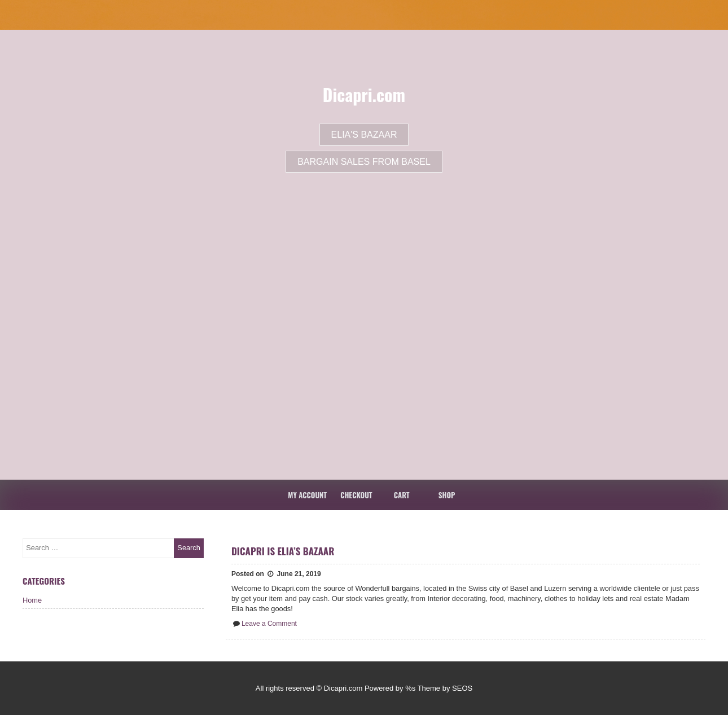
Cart (402, 495)
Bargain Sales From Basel (364, 162)
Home (32, 600)
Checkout (356, 495)
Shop (447, 495)
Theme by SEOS (445, 688)
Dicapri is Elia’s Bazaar (283, 551)
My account (307, 495)
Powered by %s (390, 688)
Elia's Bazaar (364, 135)
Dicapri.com (364, 95)
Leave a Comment (269, 624)
